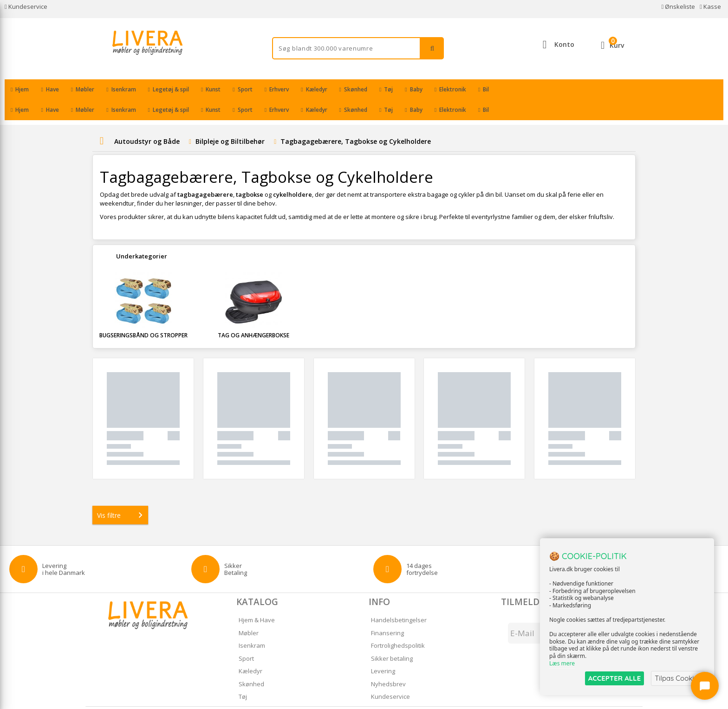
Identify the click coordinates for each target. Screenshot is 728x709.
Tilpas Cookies (678, 678)
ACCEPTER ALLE (614, 678)
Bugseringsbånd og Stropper (143, 315)
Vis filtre (122, 495)
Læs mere (562, 663)
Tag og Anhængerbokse (253, 315)
